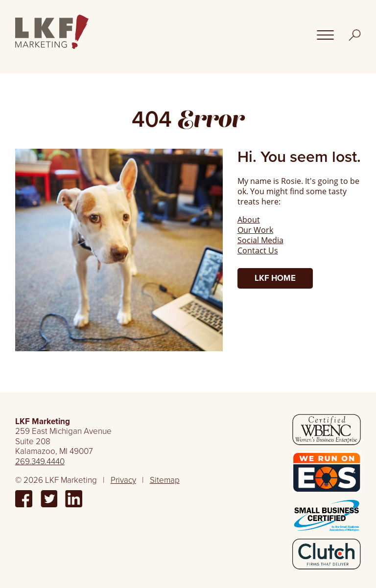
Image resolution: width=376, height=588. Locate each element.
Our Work (255, 230)
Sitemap (165, 480)
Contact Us (258, 250)
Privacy (123, 480)
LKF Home (275, 278)
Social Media (260, 240)
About (249, 219)
